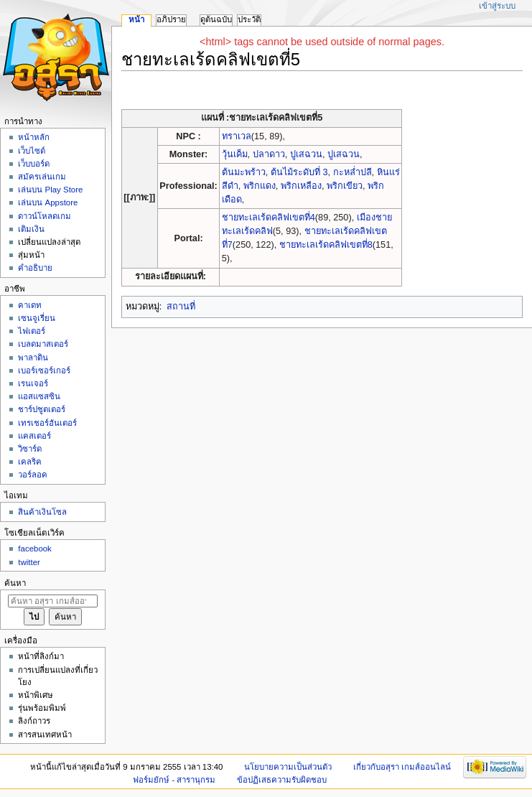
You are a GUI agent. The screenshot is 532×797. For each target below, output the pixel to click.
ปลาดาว (269, 154)
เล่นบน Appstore (48, 202)
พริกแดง (260, 186)
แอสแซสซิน (39, 396)
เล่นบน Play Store (50, 190)
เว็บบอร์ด (34, 164)
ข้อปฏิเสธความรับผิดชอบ (282, 780)
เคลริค (30, 462)
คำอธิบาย (35, 268)
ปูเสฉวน (306, 154)
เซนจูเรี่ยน (37, 318)
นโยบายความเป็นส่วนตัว (288, 767)
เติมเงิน (31, 229)
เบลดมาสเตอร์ (43, 344)
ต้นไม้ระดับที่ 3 (299, 172)
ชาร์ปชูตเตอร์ (42, 409)
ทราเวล (237, 136)
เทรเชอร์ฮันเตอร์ (47, 423)
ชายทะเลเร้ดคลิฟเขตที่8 (326, 245)
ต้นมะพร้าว (244, 172)
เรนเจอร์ (33, 383)
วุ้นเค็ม (235, 154)
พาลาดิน (33, 358)
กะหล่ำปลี (353, 172)
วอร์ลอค (33, 475)
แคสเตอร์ (34, 436)
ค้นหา (15, 583)
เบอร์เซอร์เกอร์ (44, 370)
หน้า (136, 19)
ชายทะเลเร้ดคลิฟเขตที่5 (276, 118)
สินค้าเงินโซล (42, 512)
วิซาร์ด (30, 449)
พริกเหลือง (301, 186)
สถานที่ (181, 307)
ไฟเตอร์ (32, 331)
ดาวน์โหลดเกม (45, 216)
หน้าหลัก (34, 137)
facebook (34, 549)
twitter (29, 562)
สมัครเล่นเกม (42, 177)
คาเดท (30, 305)
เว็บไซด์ (32, 151)
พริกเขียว (345, 186)
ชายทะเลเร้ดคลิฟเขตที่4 (269, 218)
